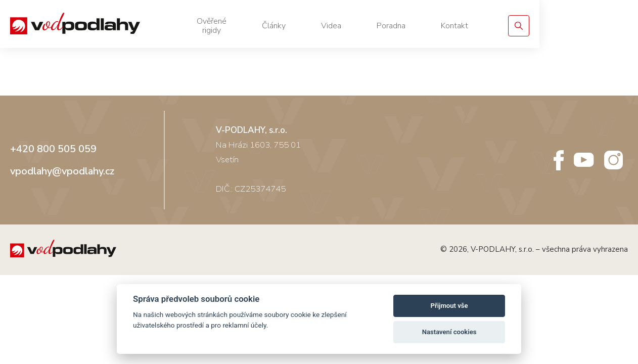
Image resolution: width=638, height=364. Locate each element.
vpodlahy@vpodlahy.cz (62, 178)
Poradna (482, 26)
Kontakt (545, 26)
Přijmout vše (449, 306)
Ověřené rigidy (292, 26)
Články (364, 26)
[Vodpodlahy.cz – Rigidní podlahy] (87, 26)
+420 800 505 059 (53, 156)
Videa (422, 26)
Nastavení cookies (449, 332)
